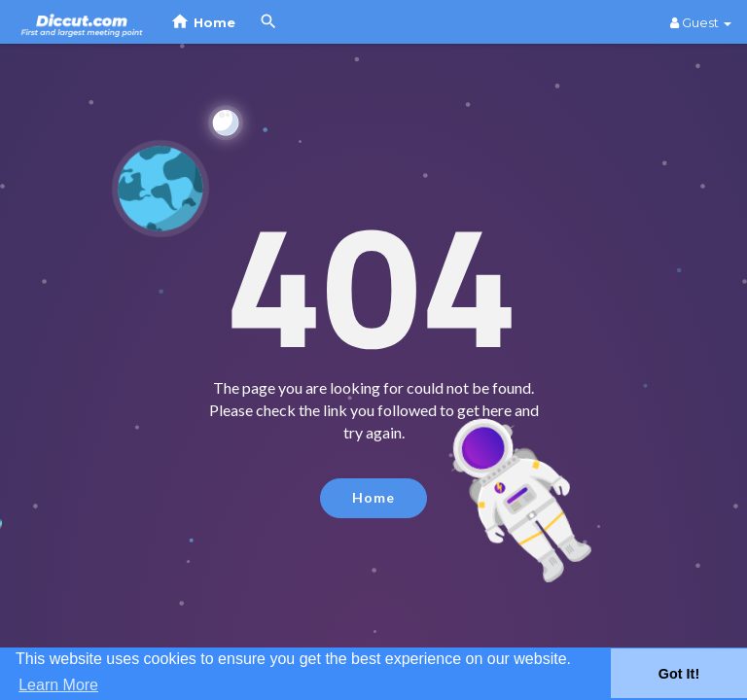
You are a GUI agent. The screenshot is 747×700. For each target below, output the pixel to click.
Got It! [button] (679, 674)
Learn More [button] (58, 685)
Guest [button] (701, 22)
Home (373, 497)
